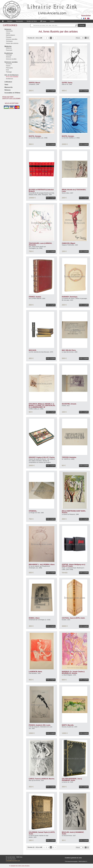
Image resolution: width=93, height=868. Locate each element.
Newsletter (86, 16)
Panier (43, 21)
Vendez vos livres (32, 21)
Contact (52, 21)
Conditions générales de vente (73, 858)
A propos (10, 21)
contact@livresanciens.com (13, 861)
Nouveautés (19, 21)
